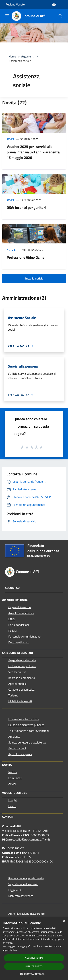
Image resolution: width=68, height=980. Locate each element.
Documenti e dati (19, 642)
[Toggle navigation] (7, 16)
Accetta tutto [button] (34, 958)
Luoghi (13, 800)
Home (12, 56)
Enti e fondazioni (19, 625)
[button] (34, 974)
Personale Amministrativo (24, 636)
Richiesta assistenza (21, 896)
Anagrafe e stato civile (22, 660)
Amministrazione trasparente (26, 914)
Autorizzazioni (17, 748)
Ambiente (14, 737)
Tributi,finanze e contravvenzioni (29, 731)
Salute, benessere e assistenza (27, 742)
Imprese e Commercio (22, 678)
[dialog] (34, 949)
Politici (13, 631)
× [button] (64, 921)
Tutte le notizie (34, 278)
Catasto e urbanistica (21, 690)
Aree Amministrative (21, 613)
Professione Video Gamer (26, 257)
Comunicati (15, 778)
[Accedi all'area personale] (54, 5)
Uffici (12, 619)
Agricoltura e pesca (20, 754)
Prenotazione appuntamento (26, 878)
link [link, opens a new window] (15, 950)
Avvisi (10, 139)
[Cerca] (60, 16)
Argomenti (28, 56)
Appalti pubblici (18, 684)
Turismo (13, 695)
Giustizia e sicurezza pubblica (26, 725)
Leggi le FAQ (16, 890)
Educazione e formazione (24, 719)
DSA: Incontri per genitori (26, 207)
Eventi (12, 806)
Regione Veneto (15, 4)
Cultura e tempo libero (22, 666)
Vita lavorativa (17, 672)
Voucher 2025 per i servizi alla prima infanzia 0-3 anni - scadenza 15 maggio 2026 (33, 152)
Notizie (11, 250)
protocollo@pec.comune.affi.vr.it (29, 839)
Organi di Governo (19, 607)
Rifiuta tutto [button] (34, 966)
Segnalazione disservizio (23, 884)
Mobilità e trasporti (20, 701)
